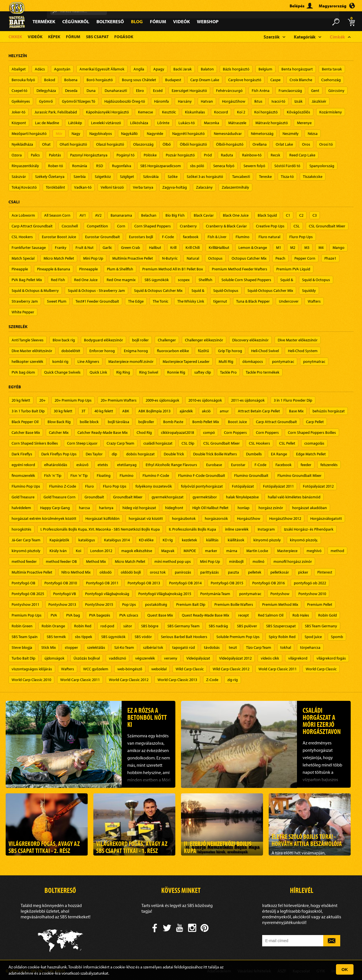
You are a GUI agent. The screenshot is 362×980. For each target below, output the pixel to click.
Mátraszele (237, 123)
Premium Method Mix (280, 604)
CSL (297, 226)
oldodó (106, 572)
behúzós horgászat (329, 411)
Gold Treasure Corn (60, 497)
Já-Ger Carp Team (26, 540)
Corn (121, 226)
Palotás (55, 155)
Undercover (289, 301)
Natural (193, 258)
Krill (173, 247)
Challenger (167, 340)
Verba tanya (143, 187)
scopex (184, 280)
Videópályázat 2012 (235, 658)
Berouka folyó (23, 80)
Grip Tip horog (230, 351)
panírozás (183, 572)
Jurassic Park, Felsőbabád (56, 112)
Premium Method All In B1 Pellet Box (173, 269)
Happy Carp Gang (55, 508)
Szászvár (19, 176)
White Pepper (23, 312)
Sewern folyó (254, 166)
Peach (280, 258)
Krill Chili (193, 247)
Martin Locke (257, 551)
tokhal (286, 647)
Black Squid (267, 215)
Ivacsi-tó (278, 101)
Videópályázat (198, 658)
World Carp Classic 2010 (31, 680)
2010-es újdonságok (205, 400)
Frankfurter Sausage (29, 247)
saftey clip (203, 372)
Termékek (44, 21)
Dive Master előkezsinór (298, 340)
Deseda (71, 91)
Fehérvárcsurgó (229, 91)
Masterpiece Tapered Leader (186, 361)
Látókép (75, 123)
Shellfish (205, 280)
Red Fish (58, 280)
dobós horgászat (140, 454)
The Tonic (160, 301)
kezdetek (189, 540)
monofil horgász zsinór (293, 561)
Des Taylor (94, 454)
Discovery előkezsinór (250, 340)
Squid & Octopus (316, 280)
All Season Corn (57, 215)
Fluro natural (269, 237)
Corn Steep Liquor (82, 443)
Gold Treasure (23, 497)
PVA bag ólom (23, 372)
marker (211, 551)
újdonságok (54, 658)
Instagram (266, 529)
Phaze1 (330, 258)
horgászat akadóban (310, 508)
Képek (54, 37)
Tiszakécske (313, 176)
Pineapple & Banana (54, 269)
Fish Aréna (261, 91)
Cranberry (188, 226)
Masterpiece (287, 551)
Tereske (265, 176)
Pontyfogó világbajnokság (107, 594)
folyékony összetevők (154, 486)
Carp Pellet (315, 422)
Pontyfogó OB (23, 583)
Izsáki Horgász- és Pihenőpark (309, 529)
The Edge (136, 301)
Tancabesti (241, 176)
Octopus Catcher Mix (249, 258)
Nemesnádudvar (228, 133)
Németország (262, 133)
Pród (208, 155)
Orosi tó (326, 144)
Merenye (304, 123)
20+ (42, 400)
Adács (40, 69)
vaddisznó (118, 658)
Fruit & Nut (85, 247)
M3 (307, 247)
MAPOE (190, 551)
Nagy (76, 133)
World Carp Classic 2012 (129, 680)
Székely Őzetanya (50, 176)
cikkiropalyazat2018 (177, 432)
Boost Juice (237, 422)
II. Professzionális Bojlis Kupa (192, 529)
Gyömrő (46, 101)
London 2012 (101, 551)
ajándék (186, 411)
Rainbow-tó (252, 155)
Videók (181, 21)
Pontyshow (280, 594)
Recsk (275, 155)
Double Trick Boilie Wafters (215, 454)
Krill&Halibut (219, 247)
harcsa (84, 508)
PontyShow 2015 (99, 604)
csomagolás (314, 443)
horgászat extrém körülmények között (44, 518)
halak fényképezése (242, 497)
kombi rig (60, 361)
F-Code (168, 237)
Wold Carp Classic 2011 (278, 669)
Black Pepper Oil (25, 422)
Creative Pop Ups (270, 226)
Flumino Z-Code (63, 486)
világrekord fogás (331, 658)
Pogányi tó (126, 155)
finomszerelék (23, 475)
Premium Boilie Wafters (234, 604)
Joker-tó (19, 112)
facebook (191, 237)
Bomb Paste (173, 422)
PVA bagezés (100, 615)
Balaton (207, 69)
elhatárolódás (56, 465)
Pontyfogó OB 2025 (28, 594)
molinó (258, 561)
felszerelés (329, 465)
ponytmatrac (314, 361)
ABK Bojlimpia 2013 (154, 411)
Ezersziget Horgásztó (189, 91)
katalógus (87, 540)
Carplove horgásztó (245, 80)
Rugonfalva (122, 166)
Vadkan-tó (83, 187)
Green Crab (131, 247)
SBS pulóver (247, 626)
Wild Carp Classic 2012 (231, 669)
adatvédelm (19, 973)
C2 (301, 215)
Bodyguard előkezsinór (104, 340)
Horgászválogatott (326, 518)
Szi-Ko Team (124, 647)
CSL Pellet (287, 443)
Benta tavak (332, 69)
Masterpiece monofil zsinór (131, 361)
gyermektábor (205, 497)
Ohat (46, 144)
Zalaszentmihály (235, 187)
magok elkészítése (137, 551)
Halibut (155, 247)
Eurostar (238, 465)
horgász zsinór (271, 508)
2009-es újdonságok (162, 400)
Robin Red (83, 626)
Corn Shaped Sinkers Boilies (35, 443)
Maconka (212, 123)
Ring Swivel (149, 372)
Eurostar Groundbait (103, 237)
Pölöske (150, 155)
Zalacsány (204, 187)
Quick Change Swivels (62, 372)
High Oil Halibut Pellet (210, 508)
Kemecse (146, 112)
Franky (61, 247)
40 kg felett (104, 411)
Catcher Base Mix (26, 432)
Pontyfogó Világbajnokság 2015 (165, 594)
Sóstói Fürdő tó (287, 166)
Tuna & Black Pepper (253, 301)
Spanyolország (322, 166)
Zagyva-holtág (175, 187)
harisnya (106, 508)
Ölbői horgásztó (193, 144)
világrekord (298, 658)
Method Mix (96, 561)
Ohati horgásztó (73, 144)
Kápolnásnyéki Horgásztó (107, 112)
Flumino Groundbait (251, 475)
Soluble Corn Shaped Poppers (246, 280)
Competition (97, 226)
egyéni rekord (23, 465)
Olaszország (143, 144)
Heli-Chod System (303, 351)
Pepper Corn (305, 258)
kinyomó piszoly (267, 540)
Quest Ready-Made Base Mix (205, 615)
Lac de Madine (47, 123)
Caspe (275, 80)
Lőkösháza (139, 123)
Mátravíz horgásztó (272, 123)
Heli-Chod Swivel (265, 351)
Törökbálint (55, 187)
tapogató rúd (184, 647)
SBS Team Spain (25, 637)
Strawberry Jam (25, 301)
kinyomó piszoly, (304, 540)
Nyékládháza (22, 144)
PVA (54, 615)
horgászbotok (184, 518)
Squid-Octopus (226, 290)
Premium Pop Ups (27, 615)
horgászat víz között (146, 518)
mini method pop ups (173, 561)
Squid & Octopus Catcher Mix (158, 290)
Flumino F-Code (156, 475)
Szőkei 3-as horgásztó (205, 176)
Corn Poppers (235, 432)
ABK (126, 411)
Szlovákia (151, 176)
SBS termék (56, 637)
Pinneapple (89, 269)
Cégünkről (76, 21)
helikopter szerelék (27, 361)
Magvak (168, 551)
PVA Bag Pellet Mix (27, 280)
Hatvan (207, 101)
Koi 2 (241, 112)
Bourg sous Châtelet (139, 80)
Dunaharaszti (116, 91)
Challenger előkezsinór (204, 340)
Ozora (17, 155)
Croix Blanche (301, 80)
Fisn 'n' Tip (79, 475)
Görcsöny (336, 91)
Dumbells (254, 454)
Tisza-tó (287, 176)
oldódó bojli (131, 572)
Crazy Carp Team (120, 443)
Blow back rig (64, 340)
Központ (19, 123)
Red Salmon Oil (271, 615)
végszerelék (145, 658)
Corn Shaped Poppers (153, 226)
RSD (100, 166)
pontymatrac (283, 361)
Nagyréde (155, 133)
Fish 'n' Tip (53, 475)
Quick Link (98, 372)
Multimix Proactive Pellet (133, 258)
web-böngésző (130, 669)
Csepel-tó (20, 91)
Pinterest (325, 572)
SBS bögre (150, 626)
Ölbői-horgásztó (230, 144)
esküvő (82, 465)
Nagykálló (129, 133)
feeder (306, 465)
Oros (306, 144)
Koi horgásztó (266, 112)
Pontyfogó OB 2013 (144, 583)
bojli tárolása (118, 422)
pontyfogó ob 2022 (310, 583)
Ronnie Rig (176, 372)
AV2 (98, 215)
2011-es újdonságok (248, 400)
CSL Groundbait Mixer (327, 226)
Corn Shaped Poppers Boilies (312, 432)
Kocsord (221, 112)
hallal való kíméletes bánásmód (294, 497)
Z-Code (212, 680)
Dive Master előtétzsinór (32, 351)
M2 (293, 247)
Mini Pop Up (93, 258)
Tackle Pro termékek (263, 372)
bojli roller (140, 340)
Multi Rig (226, 361)
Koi (78, 551)
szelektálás (96, 647)
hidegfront (174, 508)
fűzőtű (203, 351)
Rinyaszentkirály (25, 166)
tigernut (220, 301)
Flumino (243, 237)
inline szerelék (237, 529)
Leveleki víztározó (106, 123)
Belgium (265, 69)
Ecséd (158, 91)
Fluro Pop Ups (301, 237)
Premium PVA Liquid (293, 269)
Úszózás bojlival (87, 658)
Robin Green (22, 626)
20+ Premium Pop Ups (73, 400)
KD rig (168, 540)
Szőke (173, 176)
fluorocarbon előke (173, 351)
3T (83, 411)
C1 (288, 215)
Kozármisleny (331, 112)
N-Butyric (170, 258)
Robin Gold (327, 615)
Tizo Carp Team (259, 647)
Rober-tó (56, 166)
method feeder (24, 561)
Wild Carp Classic (190, 669)
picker (303, 572)
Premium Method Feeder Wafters (240, 269)
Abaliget (19, 69)
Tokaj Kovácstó (24, 187)
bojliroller (146, 422)
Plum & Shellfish (120, 269)
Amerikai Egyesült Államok (102, 69)
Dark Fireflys (22, 454)
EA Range (279, 454)
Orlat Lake (284, 144)
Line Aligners (88, 361)
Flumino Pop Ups (26, 486)
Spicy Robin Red (282, 637)
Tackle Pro (228, 372)
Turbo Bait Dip (23, 658)
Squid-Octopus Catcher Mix (270, 290)
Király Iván (58, 551)
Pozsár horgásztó (180, 155)
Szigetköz (103, 176)
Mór (59, 133)
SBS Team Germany (321, 626)
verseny (171, 658)
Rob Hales (301, 615)
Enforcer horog (102, 351)
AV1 (83, 215)
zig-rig (233, 680)
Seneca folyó (224, 166)
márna (232, 551)
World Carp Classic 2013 (177, 680)
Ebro (140, 91)
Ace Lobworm (23, 215)
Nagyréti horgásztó (188, 133)
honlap (244, 508)
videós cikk (270, 658)
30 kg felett (63, 411)
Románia (80, 166)
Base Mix (296, 411)
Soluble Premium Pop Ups (238, 637)
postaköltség (156, 604)
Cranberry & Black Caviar (226, 226)
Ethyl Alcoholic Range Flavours (171, 465)
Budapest (173, 80)
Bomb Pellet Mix (206, 422)
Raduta (227, 155)
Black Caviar (204, 215)
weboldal (159, 669)
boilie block (89, 422)
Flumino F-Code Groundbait (202, 475)
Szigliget (127, 176)
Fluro (90, 486)
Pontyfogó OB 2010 (61, 583)
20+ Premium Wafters (119, 400)
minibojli (236, 561)
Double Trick (174, 454)
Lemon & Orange (253, 247)
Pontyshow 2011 (25, 604)
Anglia (139, 69)
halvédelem (21, 508)
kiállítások (236, 540)
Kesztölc (169, 112)
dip (114, 454)
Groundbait (94, 497)
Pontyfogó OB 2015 (227, 583)
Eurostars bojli (141, 237)
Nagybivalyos (101, 133)
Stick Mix (49, 647)
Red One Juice (86, 280)
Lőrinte (163, 123)
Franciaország (290, 91)
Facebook (284, 465)
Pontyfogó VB (65, 594)
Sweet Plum (57, 301)
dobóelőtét (71, 351)
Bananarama (121, 215)
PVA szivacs (129, 615)
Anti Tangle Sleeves (28, 340)
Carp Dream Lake (205, 80)
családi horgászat (158, 443)
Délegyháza (46, 91)
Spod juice (313, 637)
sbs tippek (84, 637)
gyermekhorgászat (168, 497)
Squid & (287, 280)
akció (206, 411)
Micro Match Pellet (59, 258)
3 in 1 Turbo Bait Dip (28, 411)
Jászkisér (319, 101)
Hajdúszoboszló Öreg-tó (125, 101)
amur (224, 411)
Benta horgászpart (297, 69)
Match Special (23, 258)
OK (345, 969)
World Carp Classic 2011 (80, 680)
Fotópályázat (243, 486)
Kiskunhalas (195, 112)
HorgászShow (234, 101)
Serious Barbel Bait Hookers (184, 637)
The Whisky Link (191, 301)
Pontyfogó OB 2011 (102, 583)
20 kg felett (21, 400)
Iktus (258, 101)
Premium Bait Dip (191, 604)
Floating (104, 475)
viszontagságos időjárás (32, 669)
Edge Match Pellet (311, 454)
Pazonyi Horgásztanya (89, 155)
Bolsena (71, 80)
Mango (339, 247)
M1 (279, 247)
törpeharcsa (310, 647)
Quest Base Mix (160, 615)
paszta (233, 572)
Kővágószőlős (299, 112)
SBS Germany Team (184, 626)
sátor (128, 626)
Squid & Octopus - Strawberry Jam (96, 290)
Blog (137, 21)
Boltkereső (110, 21)
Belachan (149, 215)
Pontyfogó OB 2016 (269, 583)
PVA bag (73, 615)
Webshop (208, 21)
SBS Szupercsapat (281, 626)
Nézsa (313, 133)
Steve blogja (22, 647)
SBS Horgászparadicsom (161, 166)
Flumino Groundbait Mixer (299, 475)
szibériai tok (153, 647)
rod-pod (107, 626)
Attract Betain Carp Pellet (259, 411)
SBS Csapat (97, 37)
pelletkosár (280, 572)
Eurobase (214, 465)
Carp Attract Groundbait (32, 226)
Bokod (50, 80)
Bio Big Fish (175, 215)
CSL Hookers (22, 237)
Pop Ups (129, 604)
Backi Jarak (183, 69)
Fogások (124, 37)
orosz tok (158, 572)
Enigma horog (136, 351)
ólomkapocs (253, 361)
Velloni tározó (112, 187)
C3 (315, 215)
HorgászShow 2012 (285, 518)
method (337, 551)
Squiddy (309, 290)
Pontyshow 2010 (312, 594)
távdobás (212, 647)
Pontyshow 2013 (62, 604)
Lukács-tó (187, 123)
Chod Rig (144, 432)
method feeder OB (61, 561)
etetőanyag (127, 465)
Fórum (158, 21)
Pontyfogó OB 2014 (185, 583)
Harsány (185, 101)
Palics (35, 155)
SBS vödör (143, 637)
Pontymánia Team (215, 594)
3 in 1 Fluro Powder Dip (293, 400)
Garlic (107, 247)
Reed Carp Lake (302, 155)
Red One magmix (121, 280)
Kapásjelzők (59, 540)
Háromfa (161, 101)
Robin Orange (53, 626)
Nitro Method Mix (76, 572)
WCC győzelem (96, 669)
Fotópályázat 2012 (318, 486)
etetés (103, 465)
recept (244, 615)
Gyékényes (21, 101)
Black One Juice (236, 215)
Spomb (337, 637)
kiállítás (212, 540)
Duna (91, 91)
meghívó (314, 551)
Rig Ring (123, 372)
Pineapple (20, 269)
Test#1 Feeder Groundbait (97, 301)
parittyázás (210, 572)
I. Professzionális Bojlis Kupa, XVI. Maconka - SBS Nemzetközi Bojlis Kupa (100, 529)
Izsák (299, 101)
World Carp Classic (321, 669)
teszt (233, 647)
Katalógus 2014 (117, 540)
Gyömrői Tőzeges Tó (79, 101)
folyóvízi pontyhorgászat (202, 486)
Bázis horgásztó (236, 69)
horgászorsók (216, 518)
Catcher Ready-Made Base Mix (103, 432)
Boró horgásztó (100, 80)
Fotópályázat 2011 (278, 486)
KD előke (146, 540)
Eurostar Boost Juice (59, 237)
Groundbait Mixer (128, 497)
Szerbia (80, 176)
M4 (321, 247)
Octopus (215, 258)
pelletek (255, 572)
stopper (71, 647)
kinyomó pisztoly (26, 551)
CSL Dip (188, 443)
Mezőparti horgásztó (29, 133)
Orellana (260, 144)
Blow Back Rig (59, 422)
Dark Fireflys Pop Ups (59, 454)
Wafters (314, 301)
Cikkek (15, 37)
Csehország (331, 80)
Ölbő (167, 144)
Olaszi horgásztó (110, 144)
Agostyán (62, 69)
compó (209, 432)
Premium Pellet (320, 604)
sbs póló (197, 166)
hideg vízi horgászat (139, 508)
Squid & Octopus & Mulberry (35, 290)
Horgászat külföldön (103, 518)
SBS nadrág (218, 626)
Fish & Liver (217, 237)
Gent (315, 91)
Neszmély (291, 133)
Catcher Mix (59, 432)
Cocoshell (70, 226)
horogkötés (21, 529)
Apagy (159, 69)
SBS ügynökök (157, 280)
